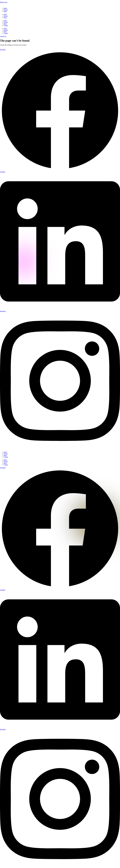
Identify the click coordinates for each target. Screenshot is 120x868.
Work (5, 11)
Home (5, 8)
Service (6, 10)
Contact (6, 25)
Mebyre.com (4, 2)
